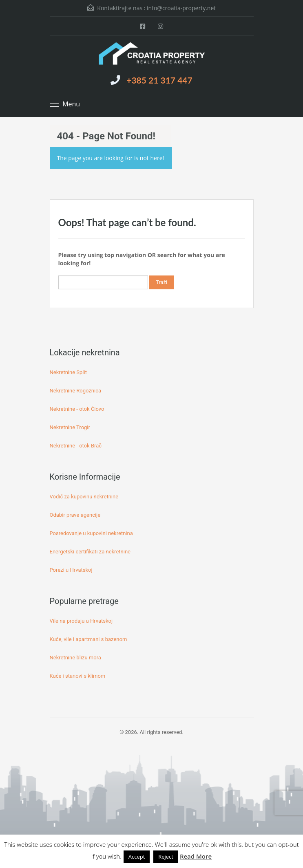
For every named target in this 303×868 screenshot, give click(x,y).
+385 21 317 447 (159, 80)
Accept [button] (137, 857)
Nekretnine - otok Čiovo (77, 409)
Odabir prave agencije (75, 515)
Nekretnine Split (68, 372)
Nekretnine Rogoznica (76, 391)
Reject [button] (166, 857)
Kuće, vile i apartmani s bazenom (88, 639)
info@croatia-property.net (181, 8)
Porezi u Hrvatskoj (71, 570)
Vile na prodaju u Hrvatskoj (81, 621)
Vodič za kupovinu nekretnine (84, 497)
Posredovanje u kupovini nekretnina (91, 533)
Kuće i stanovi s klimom (78, 676)
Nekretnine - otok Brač (76, 446)
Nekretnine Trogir (70, 427)
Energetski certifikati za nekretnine (90, 552)
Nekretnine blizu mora (75, 658)
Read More (196, 856)
